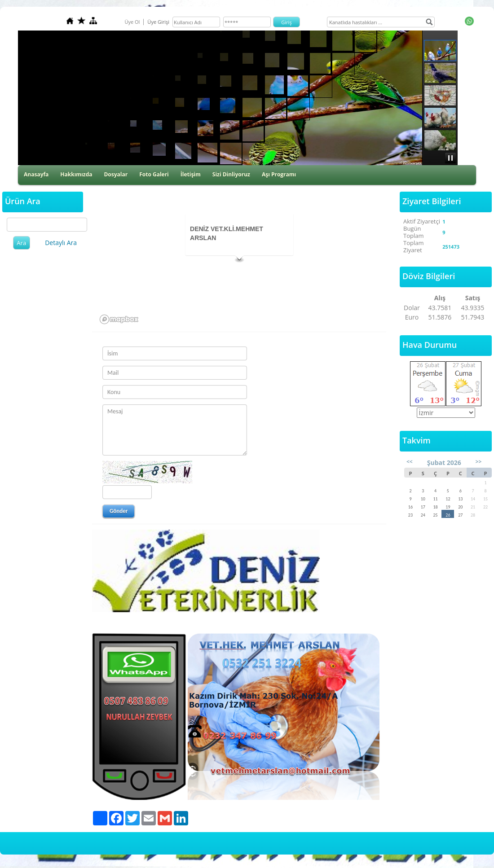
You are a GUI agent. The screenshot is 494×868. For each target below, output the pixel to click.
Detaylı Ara (61, 243)
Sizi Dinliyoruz (231, 174)
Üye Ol (132, 22)
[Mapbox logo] (119, 319)
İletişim (191, 174)
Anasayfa (36, 174)
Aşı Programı (279, 174)
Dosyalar (116, 174)
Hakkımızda (76, 174)
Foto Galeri (154, 174)
